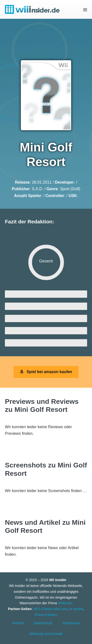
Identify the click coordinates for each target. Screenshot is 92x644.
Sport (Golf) (70, 189)
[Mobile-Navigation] (85, 10)
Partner (18, 623)
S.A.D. (38, 189)
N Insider (76, 609)
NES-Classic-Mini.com (50, 609)
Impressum (71, 623)
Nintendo (65, 603)
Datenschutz (43, 623)
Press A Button (46, 615)
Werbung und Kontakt (46, 634)
